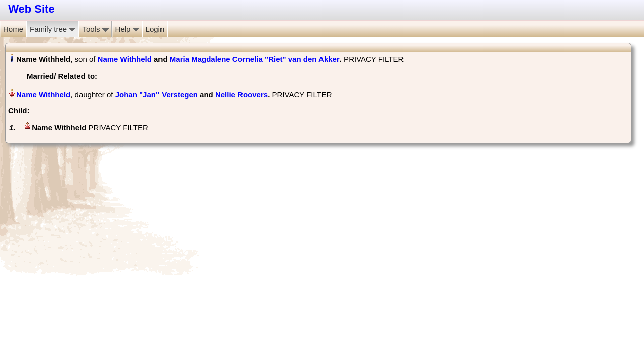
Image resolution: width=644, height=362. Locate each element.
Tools (95, 29)
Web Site (31, 9)
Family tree (53, 29)
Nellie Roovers (242, 94)
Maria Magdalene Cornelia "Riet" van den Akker (255, 59)
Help (127, 29)
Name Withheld (125, 59)
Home (13, 29)
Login (155, 29)
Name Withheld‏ (43, 94)
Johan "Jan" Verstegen (156, 94)
